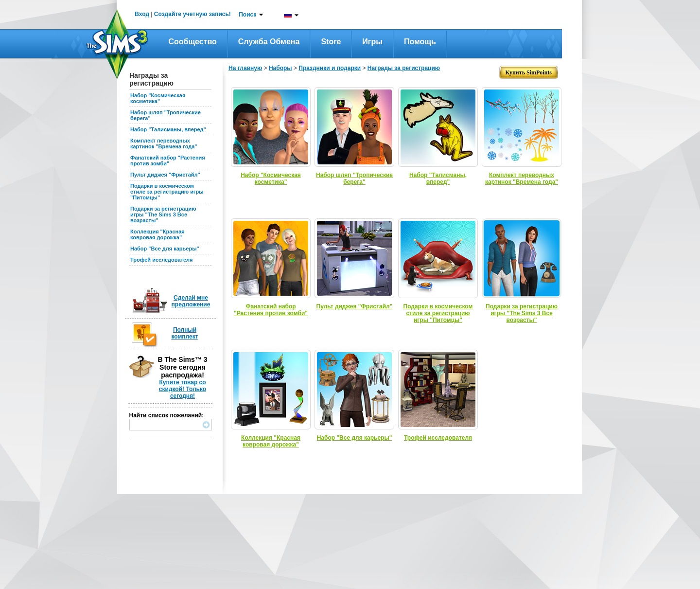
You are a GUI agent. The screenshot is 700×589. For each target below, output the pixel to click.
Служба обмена (269, 42)
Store (331, 42)
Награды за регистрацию (404, 68)
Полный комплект (184, 333)
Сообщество (193, 42)
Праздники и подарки (330, 68)
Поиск (247, 15)
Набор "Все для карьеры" (165, 249)
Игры (372, 42)
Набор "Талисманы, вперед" (168, 129)
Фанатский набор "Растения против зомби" (168, 161)
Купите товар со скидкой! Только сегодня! (183, 389)
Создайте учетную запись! (192, 14)
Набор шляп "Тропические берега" (354, 178)
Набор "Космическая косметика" (158, 98)
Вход (142, 14)
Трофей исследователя (161, 260)
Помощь (420, 42)
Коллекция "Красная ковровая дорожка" (157, 234)
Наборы (280, 68)
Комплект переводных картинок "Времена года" (164, 143)
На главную (245, 68)
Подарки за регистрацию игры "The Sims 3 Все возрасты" (163, 214)
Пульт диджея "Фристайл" (165, 175)
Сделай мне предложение (191, 301)
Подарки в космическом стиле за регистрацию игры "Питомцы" (167, 192)
